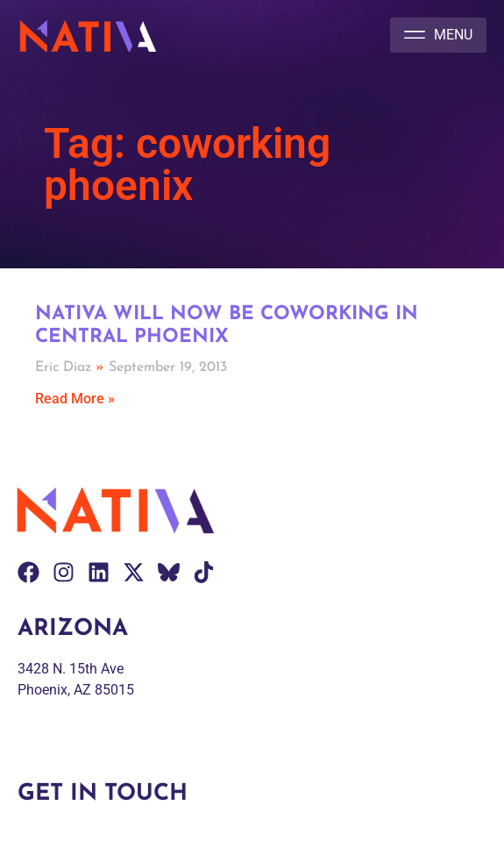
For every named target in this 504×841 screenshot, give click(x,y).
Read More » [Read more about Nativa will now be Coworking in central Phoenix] (75, 399)
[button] (438, 35)
